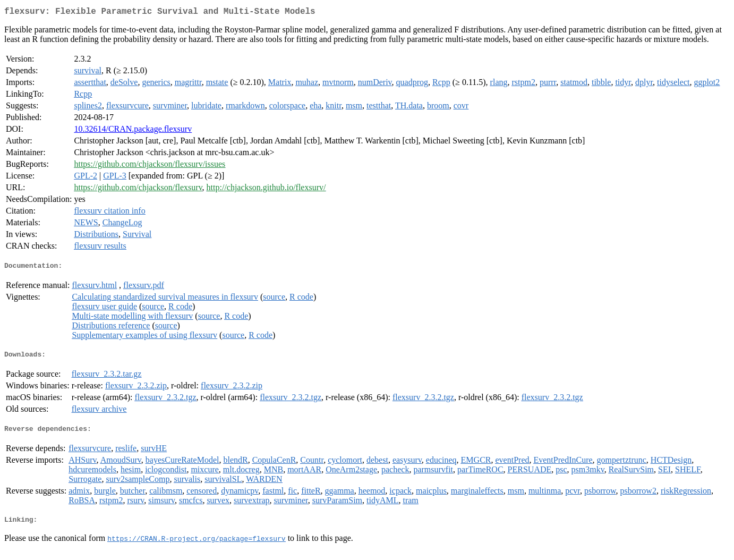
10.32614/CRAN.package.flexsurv (133, 131)
